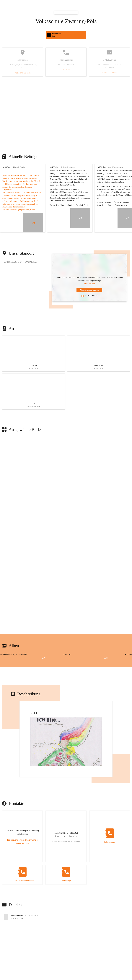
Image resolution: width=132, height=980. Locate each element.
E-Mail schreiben (109, 73)
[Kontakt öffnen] (22, 828)
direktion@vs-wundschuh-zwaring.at (22, 837)
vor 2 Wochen (54, 167)
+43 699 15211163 (22, 841)
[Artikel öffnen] (34, 353)
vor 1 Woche (6, 167)
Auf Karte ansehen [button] (23, 73)
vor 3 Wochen (101, 167)
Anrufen (66, 69)
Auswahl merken (89, 296)
